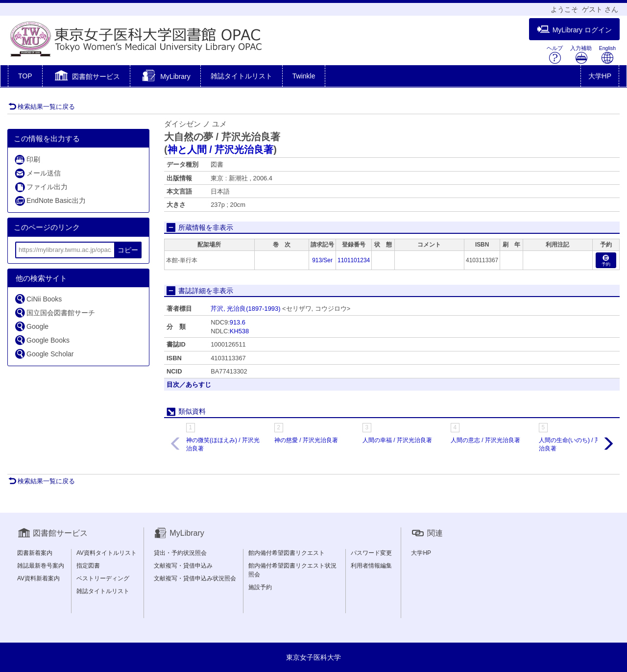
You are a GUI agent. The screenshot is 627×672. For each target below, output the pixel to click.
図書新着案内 (35, 553)
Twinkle (304, 76)
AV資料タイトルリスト (107, 553)
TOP (25, 76)
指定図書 (88, 566)
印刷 (27, 160)
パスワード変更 (371, 553)
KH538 (239, 331)
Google (31, 326)
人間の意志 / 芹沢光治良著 (485, 440)
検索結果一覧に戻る (42, 107)
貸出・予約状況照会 (180, 553)
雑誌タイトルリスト (241, 76)
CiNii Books (38, 299)
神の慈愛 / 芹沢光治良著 (306, 440)
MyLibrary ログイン (574, 30)
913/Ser (322, 260)
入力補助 (581, 55)
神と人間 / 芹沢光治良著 (221, 149)
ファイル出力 (41, 187)
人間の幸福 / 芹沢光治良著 (397, 440)
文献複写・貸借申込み (183, 566)
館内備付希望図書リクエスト (287, 553)
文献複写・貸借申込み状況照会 (195, 578)
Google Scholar (44, 354)
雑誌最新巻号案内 (41, 566)
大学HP (600, 76)
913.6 (238, 322)
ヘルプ (555, 55)
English (607, 55)
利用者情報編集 (371, 566)
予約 (606, 261)
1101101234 (354, 260)
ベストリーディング (103, 578)
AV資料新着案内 (38, 578)
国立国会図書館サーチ (55, 312)
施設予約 (260, 587)
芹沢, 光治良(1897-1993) (245, 309)
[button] (86, 77)
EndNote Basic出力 (50, 201)
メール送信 (37, 173)
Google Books (42, 340)
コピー (128, 250)
